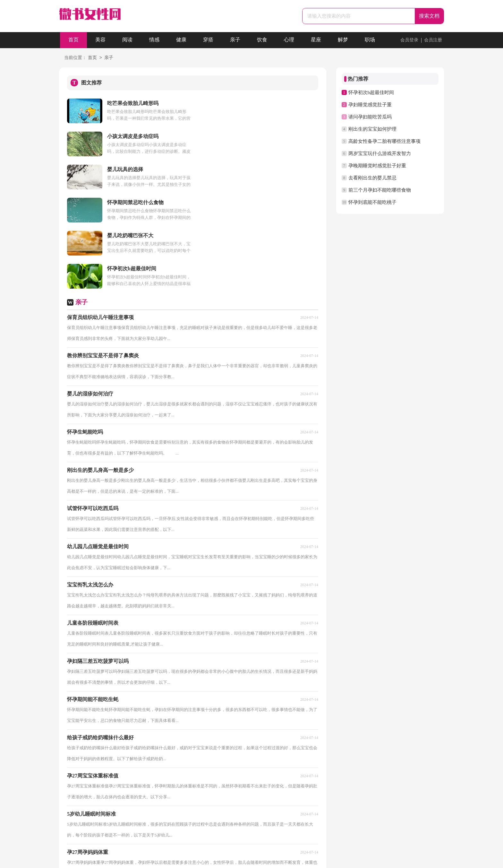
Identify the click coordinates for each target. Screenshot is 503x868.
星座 (316, 40)
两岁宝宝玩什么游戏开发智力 (380, 153)
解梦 (343, 40)
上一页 (95, 791)
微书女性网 (240, 860)
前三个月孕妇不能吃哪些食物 (380, 190)
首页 (73, 40)
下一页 (174, 791)
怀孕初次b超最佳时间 (371, 92)
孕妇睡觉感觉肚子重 (370, 105)
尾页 (194, 791)
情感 (154, 40)
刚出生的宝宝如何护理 (372, 129)
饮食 (262, 40)
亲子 (235, 40)
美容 (100, 40)
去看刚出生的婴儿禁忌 (372, 178)
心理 (289, 40)
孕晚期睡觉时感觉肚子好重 (377, 166)
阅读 (127, 40)
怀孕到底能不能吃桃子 (372, 202)
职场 (370, 40)
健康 (181, 40)
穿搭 (208, 40)
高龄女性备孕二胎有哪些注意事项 (384, 141)
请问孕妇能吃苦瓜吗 (370, 117)
